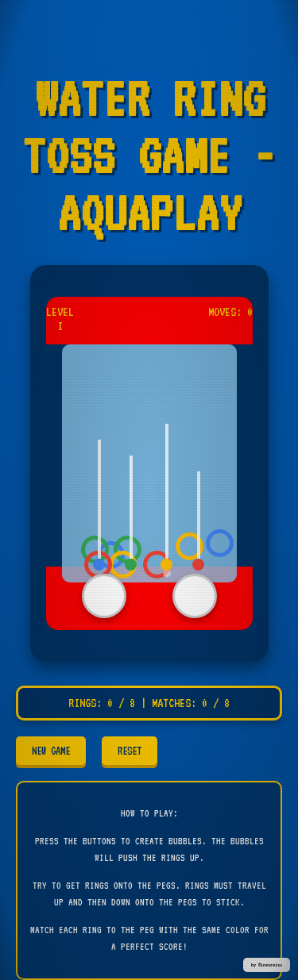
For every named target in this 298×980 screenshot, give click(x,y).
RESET (130, 751)
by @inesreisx (267, 965)
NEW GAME (51, 751)
